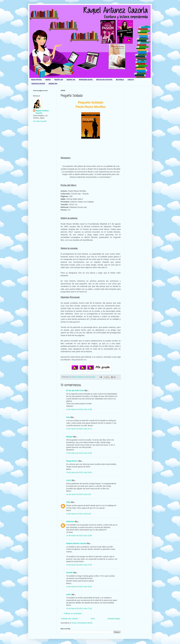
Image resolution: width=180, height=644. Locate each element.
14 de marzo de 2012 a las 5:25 (79, 494)
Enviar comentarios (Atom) (82, 623)
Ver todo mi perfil (40, 121)
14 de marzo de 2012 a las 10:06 (79, 535)
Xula (68, 417)
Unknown (70, 521)
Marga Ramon (72, 461)
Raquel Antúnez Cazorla (76, 543)
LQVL (69, 594)
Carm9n (69, 573)
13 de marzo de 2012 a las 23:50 (79, 472)
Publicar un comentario (73, 613)
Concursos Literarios (38, 84)
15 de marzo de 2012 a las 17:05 (79, 608)
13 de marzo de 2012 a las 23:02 (79, 453)
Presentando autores (86, 80)
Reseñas (48, 80)
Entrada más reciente (70, 619)
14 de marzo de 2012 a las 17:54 (79, 565)
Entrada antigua (114, 619)
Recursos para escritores (104, 80)
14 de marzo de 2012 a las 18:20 (79, 587)
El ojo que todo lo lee (75, 390)
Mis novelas (120, 80)
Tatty (68, 502)
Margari (69, 437)
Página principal (36, 80)
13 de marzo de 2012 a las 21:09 (79, 409)
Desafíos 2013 (71, 80)
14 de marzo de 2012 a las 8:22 (79, 514)
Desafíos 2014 (59, 80)
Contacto (131, 80)
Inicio (93, 619)
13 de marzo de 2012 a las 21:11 (79, 429)
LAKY (69, 480)
